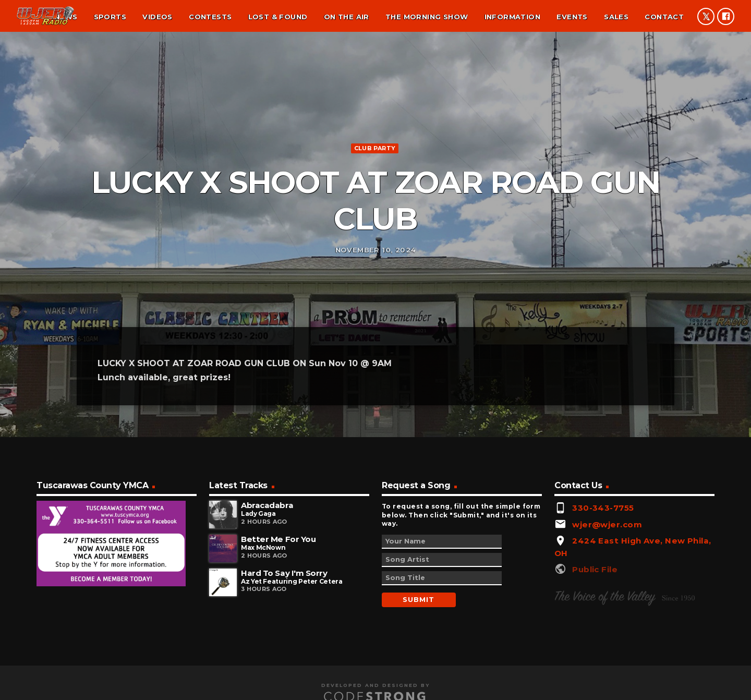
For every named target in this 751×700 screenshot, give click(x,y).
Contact (664, 17)
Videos (157, 17)
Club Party (375, 181)
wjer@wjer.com (607, 592)
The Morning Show (427, 17)
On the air (347, 17)
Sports (110, 17)
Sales (616, 17)
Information (512, 17)
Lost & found (278, 17)
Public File (595, 637)
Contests (210, 17)
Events (572, 17)
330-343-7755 (603, 576)
